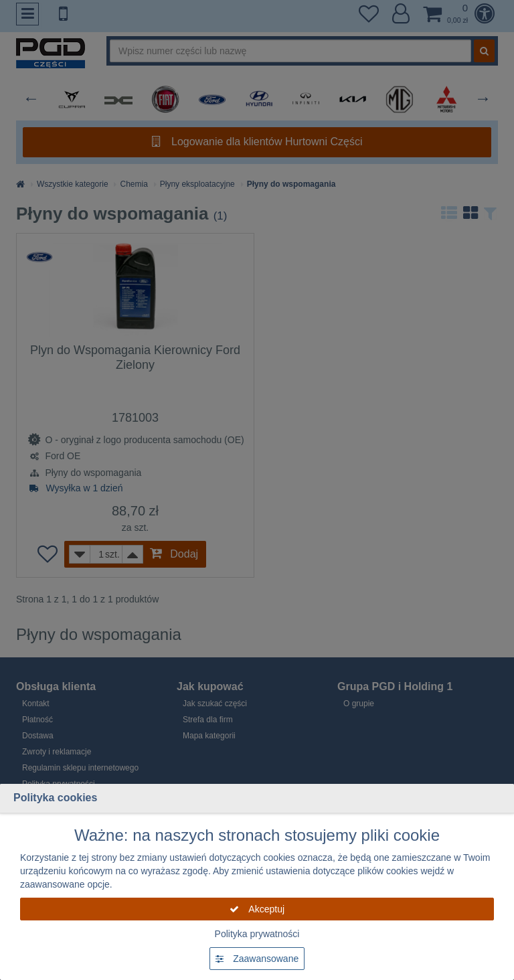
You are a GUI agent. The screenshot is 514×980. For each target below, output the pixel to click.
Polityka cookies (55, 798)
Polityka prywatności (257, 934)
